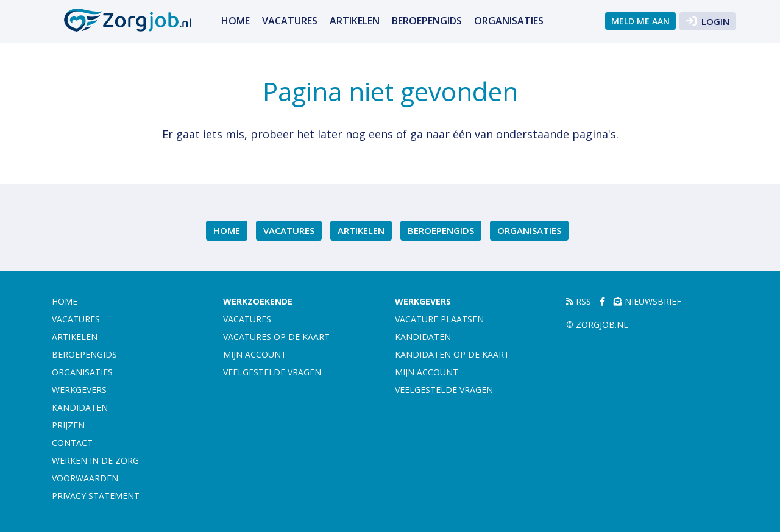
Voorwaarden (85, 478)
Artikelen (355, 21)
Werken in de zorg (95, 460)
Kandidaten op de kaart (452, 354)
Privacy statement (96, 496)
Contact (72, 443)
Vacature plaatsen (439, 319)
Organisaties (509, 21)
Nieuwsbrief (647, 301)
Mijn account (255, 354)
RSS (579, 301)
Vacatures (290, 21)
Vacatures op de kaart (276, 337)
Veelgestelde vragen (272, 372)
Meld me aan (640, 21)
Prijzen (68, 425)
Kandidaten (80, 407)
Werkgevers (79, 390)
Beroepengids (427, 21)
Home (236, 21)
